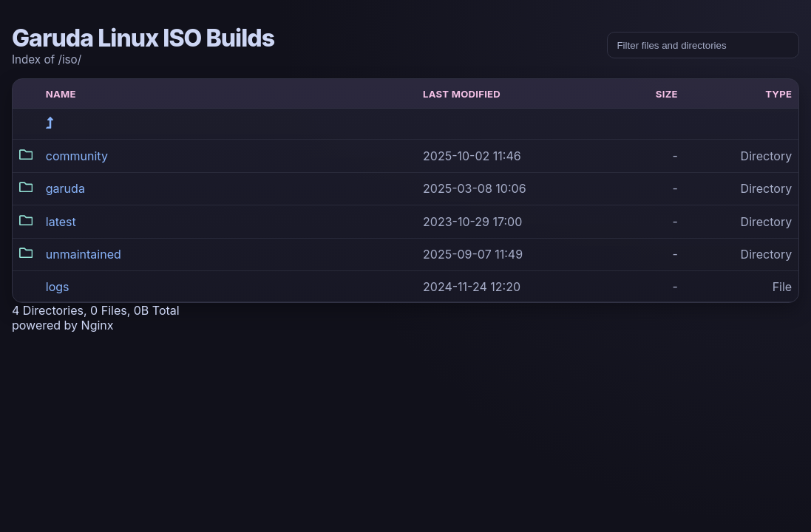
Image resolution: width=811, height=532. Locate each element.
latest (61, 222)
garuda (65, 188)
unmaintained (84, 254)
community (77, 156)
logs (58, 287)
